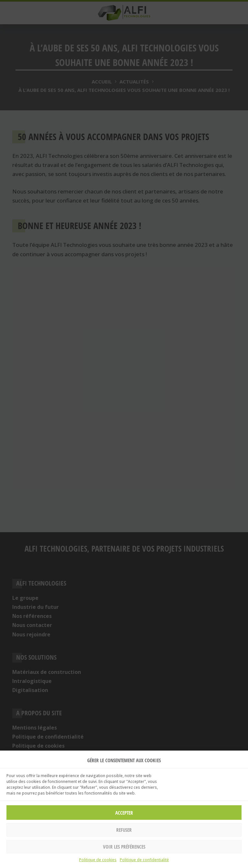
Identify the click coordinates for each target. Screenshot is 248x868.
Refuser (124, 830)
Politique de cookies (98, 860)
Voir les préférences (124, 847)
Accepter (124, 813)
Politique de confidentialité (144, 860)
